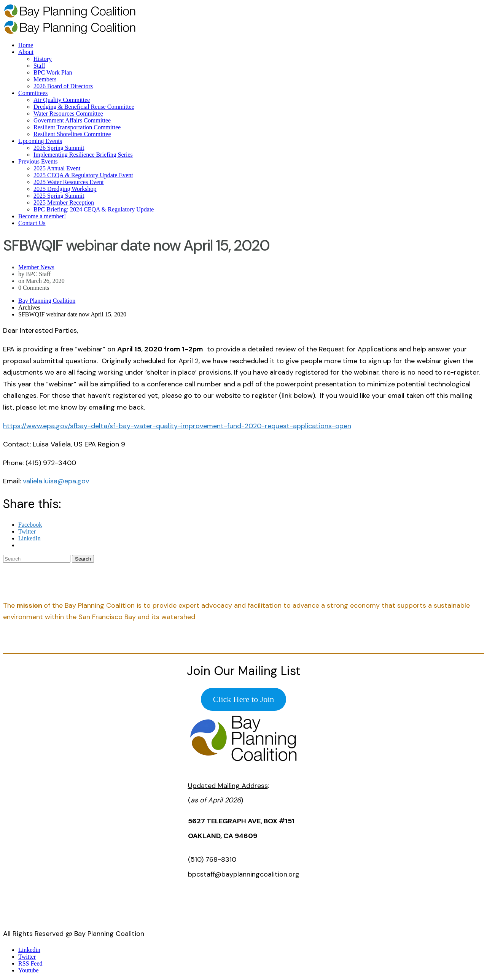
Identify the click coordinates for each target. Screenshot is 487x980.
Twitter (27, 957)
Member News (36, 267)
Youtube (29, 970)
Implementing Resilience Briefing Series (83, 155)
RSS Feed (30, 963)
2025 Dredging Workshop (65, 189)
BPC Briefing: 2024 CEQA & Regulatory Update (94, 209)
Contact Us (32, 223)
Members (45, 79)
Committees (33, 93)
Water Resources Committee (68, 114)
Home (26, 45)
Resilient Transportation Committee (77, 127)
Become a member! (42, 216)
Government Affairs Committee (72, 120)
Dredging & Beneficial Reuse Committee (84, 107)
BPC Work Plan (53, 72)
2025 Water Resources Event (69, 182)
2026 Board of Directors (63, 86)
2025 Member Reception (64, 203)
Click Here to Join (244, 699)
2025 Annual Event (57, 168)
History (43, 59)
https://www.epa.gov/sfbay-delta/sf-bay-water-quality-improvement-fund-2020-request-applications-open (177, 426)
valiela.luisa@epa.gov (56, 481)
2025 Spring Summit (59, 196)
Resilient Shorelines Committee (72, 134)
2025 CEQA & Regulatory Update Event (83, 175)
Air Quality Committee (62, 100)
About (26, 52)
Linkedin (29, 950)
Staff (39, 66)
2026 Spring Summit (59, 148)
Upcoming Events (40, 141)
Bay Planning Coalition (47, 301)
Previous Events (38, 161)
